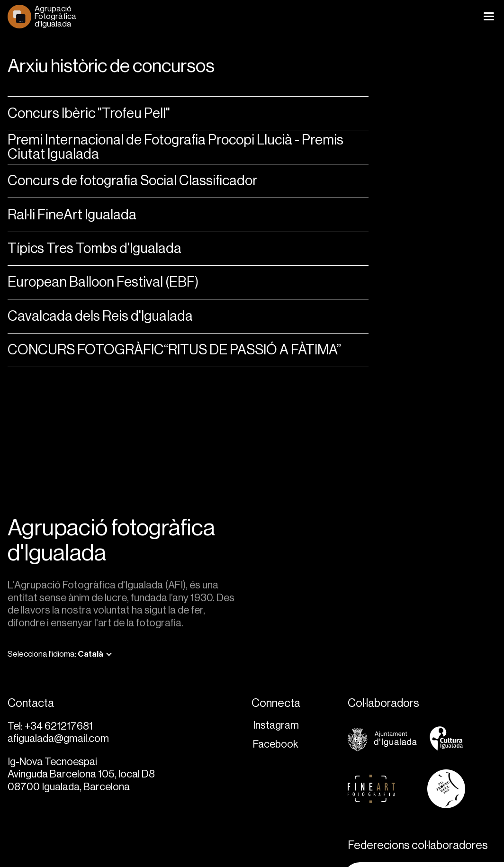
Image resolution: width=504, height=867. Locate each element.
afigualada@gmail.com (58, 738)
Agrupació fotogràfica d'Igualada (111, 541)
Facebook (276, 744)
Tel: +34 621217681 (50, 726)
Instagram (276, 725)
